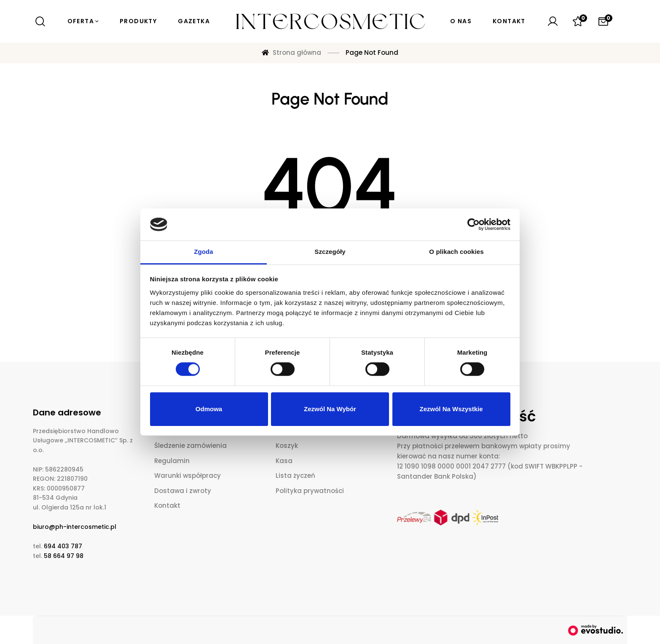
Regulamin (172, 461)
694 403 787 (63, 546)
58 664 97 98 (64, 556)
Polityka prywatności (310, 491)
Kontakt (167, 505)
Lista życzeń (295, 476)
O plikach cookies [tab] (456, 252)
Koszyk (287, 446)
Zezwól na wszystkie (451, 409)
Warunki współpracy (188, 476)
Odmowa (209, 409)
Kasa (284, 461)
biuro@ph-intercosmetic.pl (75, 527)
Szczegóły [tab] (330, 252)
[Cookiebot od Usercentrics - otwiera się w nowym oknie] (474, 224)
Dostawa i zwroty (183, 491)
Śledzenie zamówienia (190, 446)
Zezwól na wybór (330, 409)
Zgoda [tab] (204, 252)
